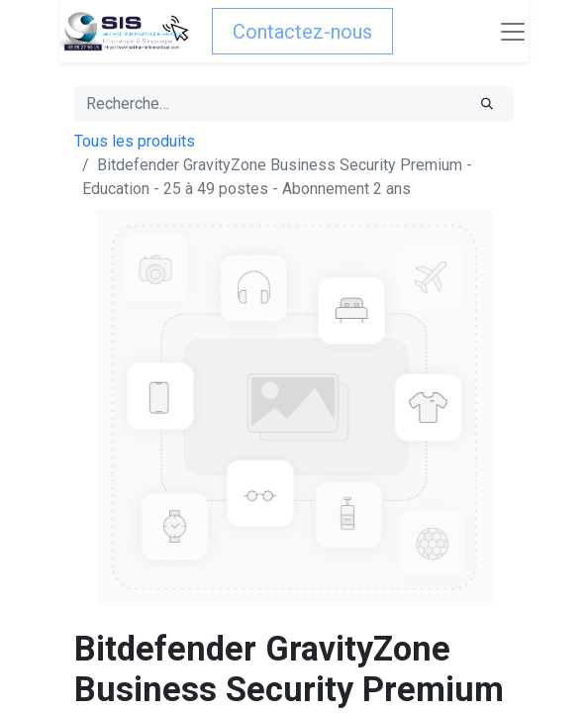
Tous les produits (135, 141)
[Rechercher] (487, 104)
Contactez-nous (302, 32)
